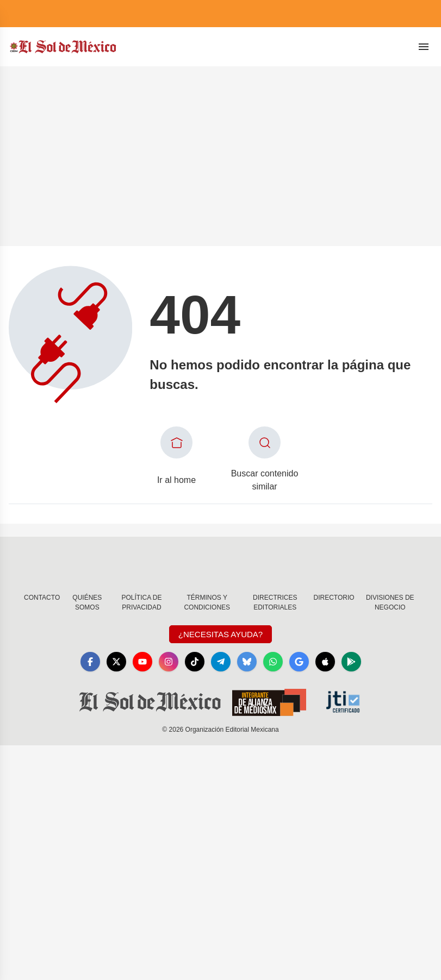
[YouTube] (142, 662)
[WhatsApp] (273, 662)
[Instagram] (169, 662)
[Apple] (325, 662)
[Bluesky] (247, 662)
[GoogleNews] (299, 662)
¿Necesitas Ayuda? (220, 634)
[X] (116, 662)
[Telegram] (221, 662)
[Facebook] (90, 662)
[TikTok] (195, 662)
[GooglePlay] (351, 662)
